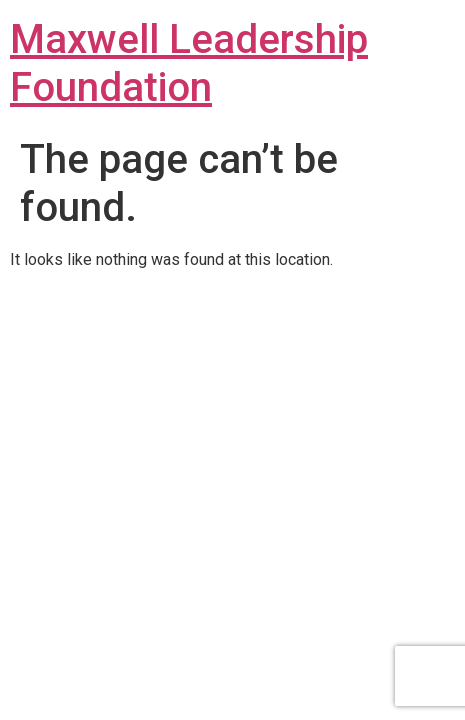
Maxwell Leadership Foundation (189, 63)
